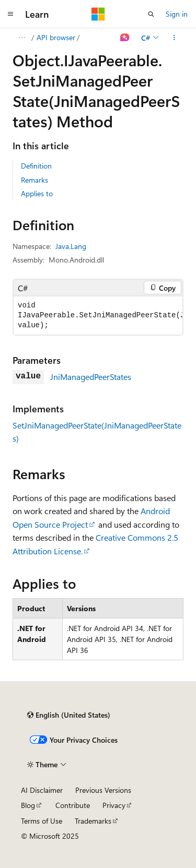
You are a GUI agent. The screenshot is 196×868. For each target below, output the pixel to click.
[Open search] (151, 14)
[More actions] (174, 38)
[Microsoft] (98, 14)
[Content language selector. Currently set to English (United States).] (69, 715)
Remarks (34, 180)
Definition (36, 166)
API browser (56, 37)
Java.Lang (71, 246)
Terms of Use (42, 821)
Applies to (37, 193)
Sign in (177, 14)
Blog (28, 805)
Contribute (73, 805)
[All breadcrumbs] (22, 38)
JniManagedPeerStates (91, 377)
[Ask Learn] (125, 38)
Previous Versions (103, 790)
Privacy (114, 805)
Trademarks (93, 821)
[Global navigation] (10, 14)
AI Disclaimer (42, 790)
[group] (98, 316)
